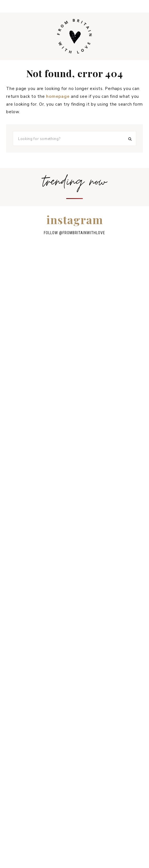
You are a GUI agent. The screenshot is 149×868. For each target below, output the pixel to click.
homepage (58, 96)
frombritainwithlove (84, 233)
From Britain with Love (74, 36)
